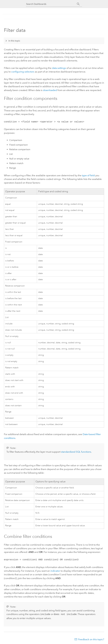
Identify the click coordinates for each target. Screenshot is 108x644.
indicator (55, 570)
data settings (59, 68)
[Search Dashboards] (51, 4)
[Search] (78, 4)
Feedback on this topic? (91, 639)
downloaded (50, 90)
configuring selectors (23, 72)
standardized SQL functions (76, 451)
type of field (88, 175)
